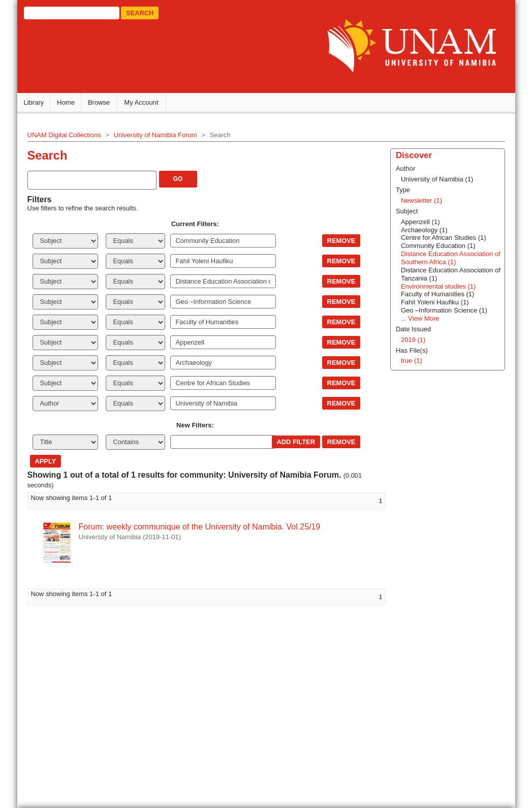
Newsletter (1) (420, 200)
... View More (419, 318)
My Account (143, 102)
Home (68, 102)
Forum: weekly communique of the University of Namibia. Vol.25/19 (201, 526)
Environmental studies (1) (437, 286)
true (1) (411, 361)
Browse (100, 102)
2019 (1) (412, 339)
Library (36, 102)
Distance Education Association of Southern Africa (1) (450, 257)
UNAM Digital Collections (66, 134)
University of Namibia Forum (157, 134)
